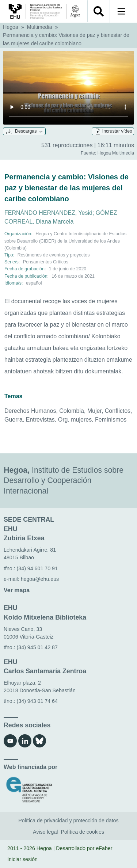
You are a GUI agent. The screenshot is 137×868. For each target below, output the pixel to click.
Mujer (94, 411)
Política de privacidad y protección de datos (68, 821)
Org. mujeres (75, 420)
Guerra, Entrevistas (30, 420)
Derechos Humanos (30, 411)
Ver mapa (17, 590)
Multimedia (40, 27)
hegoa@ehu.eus (40, 579)
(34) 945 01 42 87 (37, 647)
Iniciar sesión (22, 859)
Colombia (72, 411)
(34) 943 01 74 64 (37, 701)
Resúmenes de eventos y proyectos (54, 255)
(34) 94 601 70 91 (37, 568)
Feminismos (111, 420)
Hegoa (11, 27)
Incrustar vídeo (114, 132)
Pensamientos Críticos (46, 262)
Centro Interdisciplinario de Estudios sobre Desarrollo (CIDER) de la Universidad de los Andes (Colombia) (65, 241)
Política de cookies (82, 832)
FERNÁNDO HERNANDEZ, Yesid (48, 213)
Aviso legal (45, 832)
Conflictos (118, 411)
